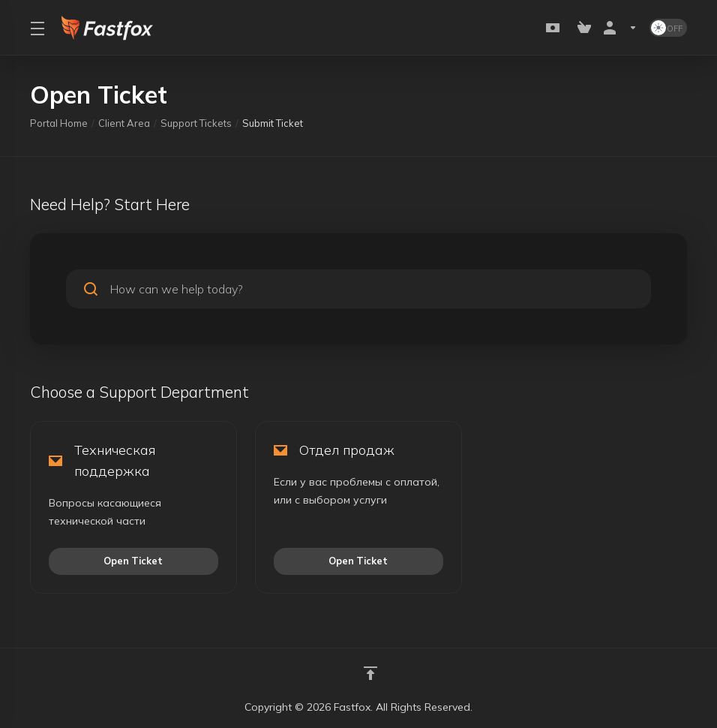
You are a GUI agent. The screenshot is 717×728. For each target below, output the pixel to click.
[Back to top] (370, 673)
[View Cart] (584, 28)
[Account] (620, 28)
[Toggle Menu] (37, 28)
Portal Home (59, 123)
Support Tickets (196, 123)
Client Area (124, 123)
